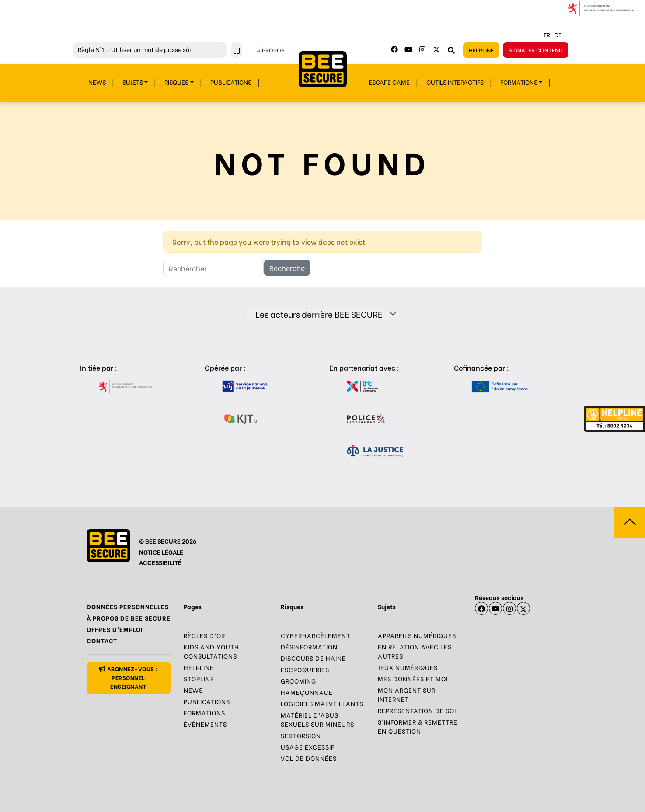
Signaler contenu (536, 50)
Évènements (205, 724)
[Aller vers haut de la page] (630, 523)
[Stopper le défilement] (237, 50)
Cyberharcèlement (316, 635)
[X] (523, 608)
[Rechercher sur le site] (451, 50)
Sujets (133, 82)
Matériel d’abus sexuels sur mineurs (317, 719)
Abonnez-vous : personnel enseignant (128, 677)
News (97, 82)
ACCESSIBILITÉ (160, 562)
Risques (176, 82)
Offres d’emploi (115, 629)
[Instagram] (422, 49)
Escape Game (389, 82)
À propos (271, 50)
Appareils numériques (417, 635)
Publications (231, 82)
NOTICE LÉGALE (161, 552)
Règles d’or (204, 635)
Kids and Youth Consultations (211, 651)
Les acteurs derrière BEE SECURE (326, 314)
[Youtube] (408, 49)
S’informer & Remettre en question (418, 726)
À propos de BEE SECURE (129, 618)
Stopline (199, 678)
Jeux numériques (408, 667)
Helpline (481, 50)
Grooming (298, 681)
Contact (102, 640)
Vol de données (309, 758)
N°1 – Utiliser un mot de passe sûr (135, 49)
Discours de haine (313, 658)
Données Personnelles (128, 606)
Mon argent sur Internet (407, 694)
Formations (519, 82)
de (558, 34)
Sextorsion (301, 735)
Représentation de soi (417, 710)
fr (547, 34)
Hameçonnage (307, 692)
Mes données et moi (413, 678)
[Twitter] (436, 49)
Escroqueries (305, 669)
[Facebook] (394, 49)
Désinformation (309, 647)
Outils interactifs (455, 82)
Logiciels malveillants (322, 703)
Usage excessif (308, 747)
